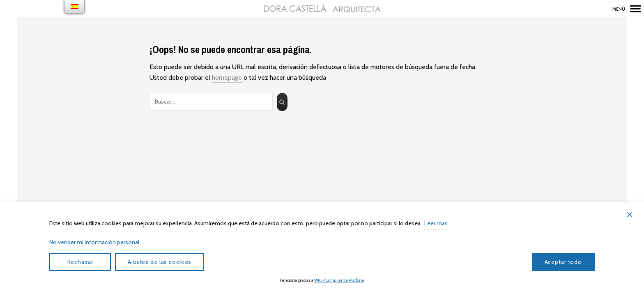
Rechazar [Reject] (80, 262)
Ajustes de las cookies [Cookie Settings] (160, 262)
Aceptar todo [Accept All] (563, 262)
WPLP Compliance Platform (339, 280)
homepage (227, 77)
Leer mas (436, 223)
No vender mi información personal (94, 242)
